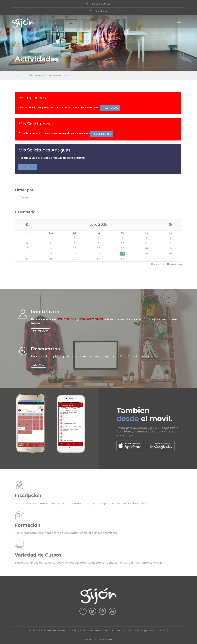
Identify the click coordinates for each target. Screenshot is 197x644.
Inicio (18, 75)
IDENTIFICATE (40, 331)
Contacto (106, 639)
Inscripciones (32, 98)
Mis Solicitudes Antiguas (44, 150)
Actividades (110, 108)
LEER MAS (38, 365)
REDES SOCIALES (101, 4)
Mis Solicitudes (34, 124)
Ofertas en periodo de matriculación (50, 75)
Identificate (100, 11)
